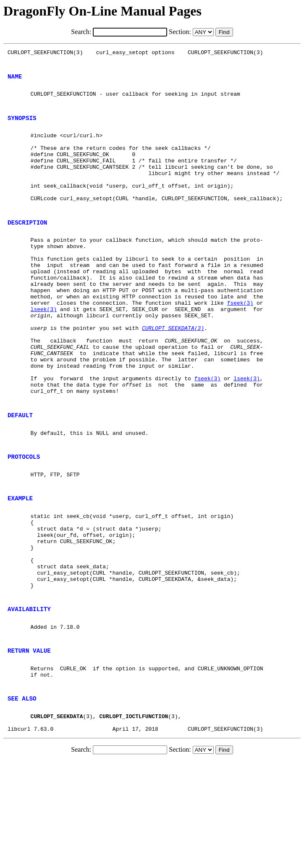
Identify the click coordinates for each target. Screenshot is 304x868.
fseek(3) (240, 344)
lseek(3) (44, 352)
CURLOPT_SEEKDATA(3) (173, 374)
